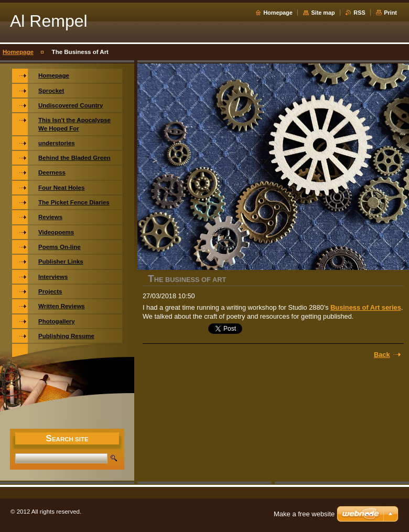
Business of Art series (366, 307)
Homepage (278, 13)
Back (382, 355)
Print (390, 13)
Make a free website (304, 514)
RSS (359, 13)
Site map (323, 13)
